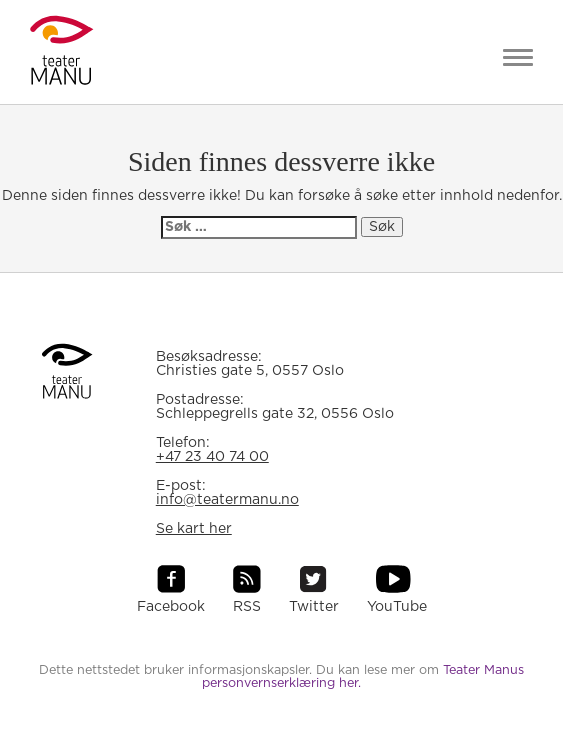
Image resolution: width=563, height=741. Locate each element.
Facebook (171, 607)
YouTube (397, 607)
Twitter (314, 607)
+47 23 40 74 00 (212, 457)
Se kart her (194, 529)
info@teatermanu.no (227, 500)
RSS (247, 607)
